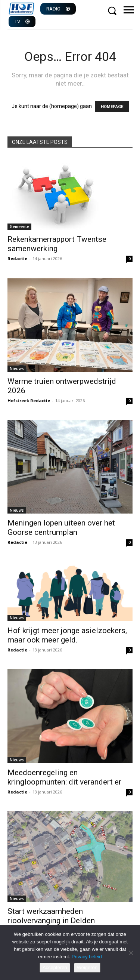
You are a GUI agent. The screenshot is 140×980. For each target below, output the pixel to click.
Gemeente (19, 226)
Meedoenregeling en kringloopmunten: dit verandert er (64, 777)
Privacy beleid (87, 957)
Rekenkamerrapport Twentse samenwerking (57, 244)
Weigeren (87, 967)
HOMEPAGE (112, 107)
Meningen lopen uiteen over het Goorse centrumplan (61, 528)
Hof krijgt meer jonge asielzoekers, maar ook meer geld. (67, 635)
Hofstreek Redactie (29, 400)
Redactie (17, 258)
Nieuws (17, 369)
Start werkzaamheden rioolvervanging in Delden (51, 916)
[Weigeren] (131, 953)
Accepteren (55, 967)
